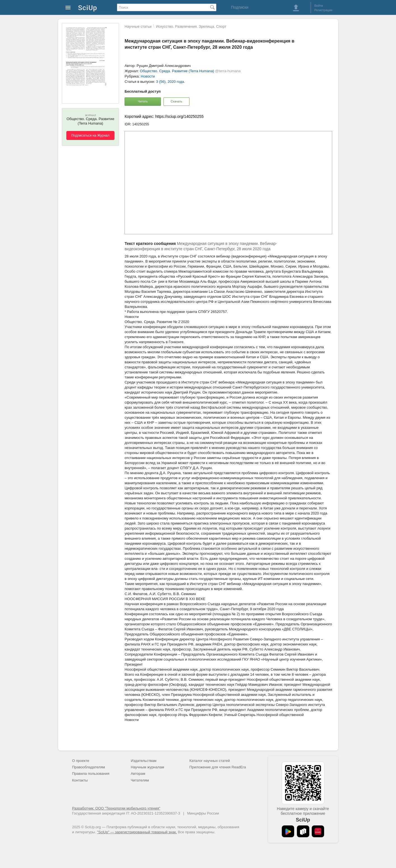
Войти (319, 6)
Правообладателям (89, 767)
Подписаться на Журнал (90, 135)
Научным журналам (147, 767)
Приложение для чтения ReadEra (218, 767)
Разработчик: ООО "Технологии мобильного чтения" (116, 808)
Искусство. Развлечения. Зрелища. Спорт (191, 26)
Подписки (240, 7)
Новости (148, 76)
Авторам (138, 774)
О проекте (81, 761)
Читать (143, 101)
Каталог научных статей (210, 761)
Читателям (140, 780)
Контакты (80, 780)
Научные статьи (138, 26)
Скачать (176, 101)
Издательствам (144, 761)
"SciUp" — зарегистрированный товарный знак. (137, 832)
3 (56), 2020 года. (171, 82)
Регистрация (323, 10)
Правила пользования (91, 774)
